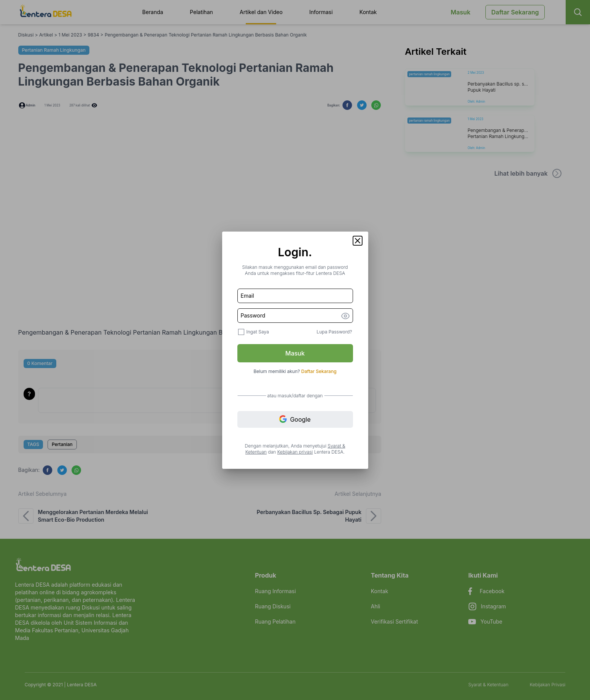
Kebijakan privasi (295, 452)
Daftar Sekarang (319, 371)
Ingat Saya (258, 332)
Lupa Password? (334, 332)
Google (295, 419)
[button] (358, 241)
